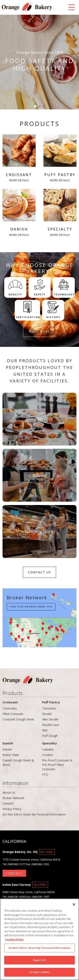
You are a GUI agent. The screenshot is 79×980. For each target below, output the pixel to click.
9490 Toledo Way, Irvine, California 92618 (28, 892)
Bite (45, 730)
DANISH (19, 213)
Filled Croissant (13, 714)
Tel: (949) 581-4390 (14, 897)
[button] (4, 62)
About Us (9, 792)
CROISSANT (19, 159)
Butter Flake (11, 755)
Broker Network (13, 798)
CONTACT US (39, 572)
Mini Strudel (50, 719)
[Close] (74, 906)
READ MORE (40, 331)
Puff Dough (50, 736)
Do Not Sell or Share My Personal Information (34, 814)
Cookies (48, 755)
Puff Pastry (51, 702)
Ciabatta (48, 749)
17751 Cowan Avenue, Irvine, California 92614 (31, 859)
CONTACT (14, 873)
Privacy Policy (12, 809)
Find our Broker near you (31, 607)
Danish (8, 743)
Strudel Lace (51, 725)
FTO (45, 775)
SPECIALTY (60, 213)
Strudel (47, 714)
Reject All (39, 961)
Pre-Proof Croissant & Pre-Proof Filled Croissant (57, 765)
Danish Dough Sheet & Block (18, 763)
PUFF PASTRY (60, 159)
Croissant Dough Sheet (18, 719)
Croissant (10, 702)
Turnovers (49, 708)
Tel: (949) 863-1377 (14, 864)
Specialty (50, 743)
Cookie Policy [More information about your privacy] (15, 940)
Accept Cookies (40, 973)
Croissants (10, 708)
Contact (8, 803)
